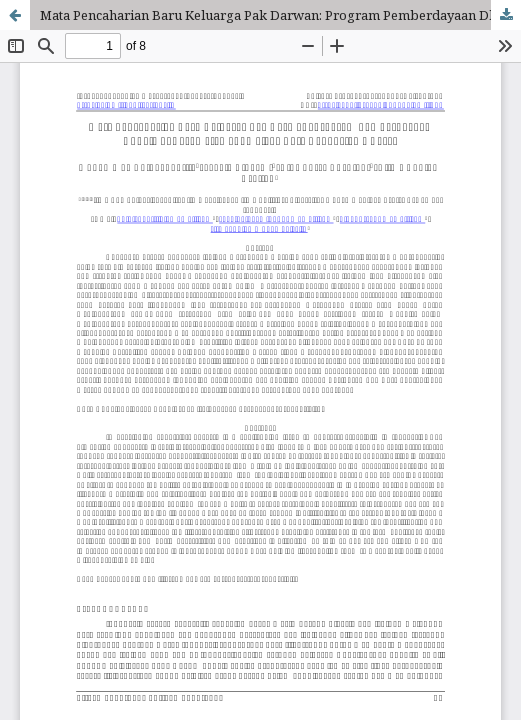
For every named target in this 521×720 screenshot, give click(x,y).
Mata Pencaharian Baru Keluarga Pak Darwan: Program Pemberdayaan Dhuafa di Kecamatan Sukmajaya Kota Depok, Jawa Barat (280, 15)
